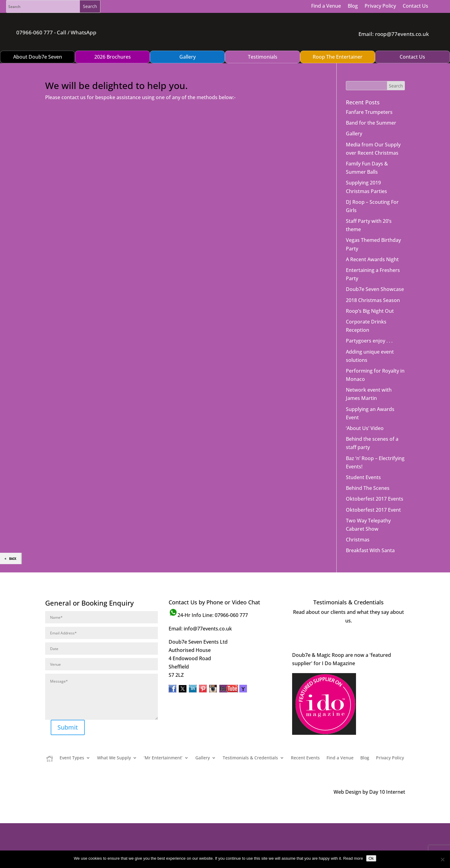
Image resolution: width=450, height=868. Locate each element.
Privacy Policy (380, 6)
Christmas (358, 524)
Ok (371, 858)
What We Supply (114, 743)
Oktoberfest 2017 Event (373, 494)
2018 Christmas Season (373, 285)
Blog (353, 6)
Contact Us (415, 6)
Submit (68, 712)
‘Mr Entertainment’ (163, 743)
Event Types (72, 743)
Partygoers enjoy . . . (369, 325)
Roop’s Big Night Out (370, 296)
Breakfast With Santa (370, 535)
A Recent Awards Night (372, 244)
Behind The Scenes (368, 473)
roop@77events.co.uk (401, 26)
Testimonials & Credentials (250, 743)
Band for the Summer (371, 107)
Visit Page (349, 622)
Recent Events (305, 743)
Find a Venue (326, 6)
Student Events (363, 462)
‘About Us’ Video (365, 413)
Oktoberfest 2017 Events (375, 483)
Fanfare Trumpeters (369, 97)
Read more (353, 858)
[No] (442, 859)
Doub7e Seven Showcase (375, 274)
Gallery (354, 118)
